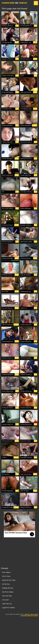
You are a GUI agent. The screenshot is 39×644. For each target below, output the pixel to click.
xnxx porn (5, 600)
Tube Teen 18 (7, 604)
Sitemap (27, 614)
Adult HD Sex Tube (9, 580)
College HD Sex (8, 588)
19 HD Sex (6, 584)
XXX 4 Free (6, 576)
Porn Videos (6, 572)
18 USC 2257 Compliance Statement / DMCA (29, 615)
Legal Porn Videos (8, 608)
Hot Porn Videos (8, 592)
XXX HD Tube (7, 596)
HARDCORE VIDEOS (14, 3)
